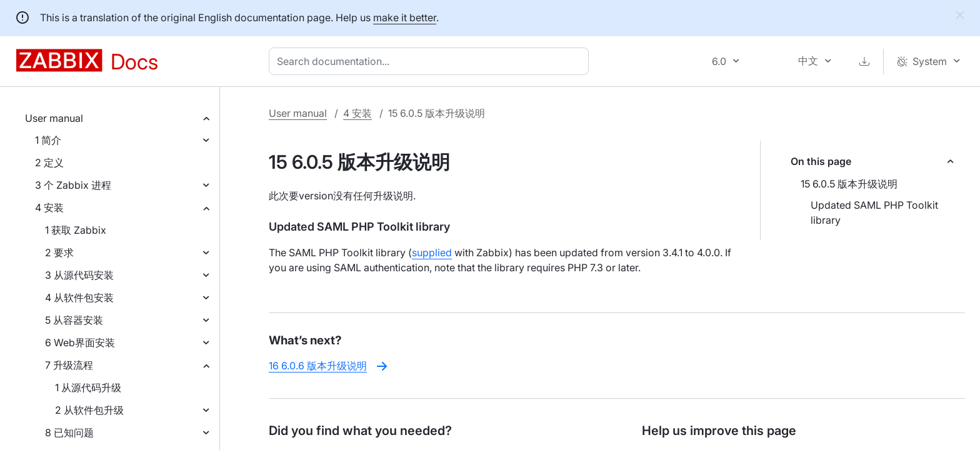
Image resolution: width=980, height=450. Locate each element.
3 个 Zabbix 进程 (73, 185)
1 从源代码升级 (88, 387)
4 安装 (49, 207)
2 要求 (59, 252)
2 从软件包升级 (89, 410)
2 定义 (49, 162)
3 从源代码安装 (79, 275)
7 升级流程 (69, 365)
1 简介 (48, 140)
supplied (432, 252)
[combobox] (431, 61)
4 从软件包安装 (79, 297)
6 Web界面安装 (80, 342)
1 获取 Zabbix (76, 230)
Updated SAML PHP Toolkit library (874, 212)
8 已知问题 (69, 432)
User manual (54, 118)
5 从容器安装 (74, 320)
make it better (405, 17)
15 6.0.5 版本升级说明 (849, 184)
